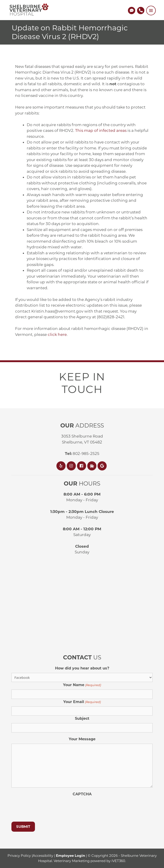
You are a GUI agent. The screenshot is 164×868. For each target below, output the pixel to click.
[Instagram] (72, 466)
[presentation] (46, 808)
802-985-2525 (82, 454)
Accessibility (43, 856)
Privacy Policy (19, 856)
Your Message (82, 739)
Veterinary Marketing (72, 861)
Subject (82, 718)
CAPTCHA (82, 794)
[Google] (103, 466)
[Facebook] (82, 466)
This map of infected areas (101, 130)
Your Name (82, 685)
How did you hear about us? (82, 668)
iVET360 (118, 861)
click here (57, 334)
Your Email (82, 702)
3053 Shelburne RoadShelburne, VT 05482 (82, 439)
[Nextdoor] (92, 466)
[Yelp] (62, 466)
